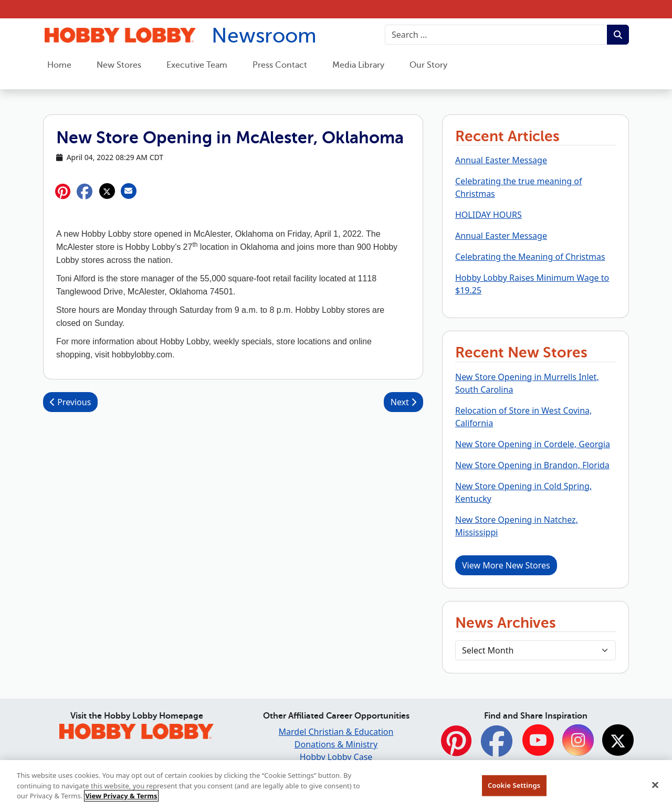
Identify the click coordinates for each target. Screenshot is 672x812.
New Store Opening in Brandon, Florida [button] (532, 465)
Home (59, 65)
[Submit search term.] (618, 35)
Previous (70, 402)
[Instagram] (578, 741)
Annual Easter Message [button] (501, 160)
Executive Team (197, 65)
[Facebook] (497, 747)
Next (403, 402)
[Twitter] (618, 741)
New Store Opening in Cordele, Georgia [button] (533, 444)
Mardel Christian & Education (336, 732)
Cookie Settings (514, 789)
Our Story (428, 65)
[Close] (655, 789)
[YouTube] (538, 741)
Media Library (358, 65)
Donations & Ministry (336, 744)
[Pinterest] (456, 747)
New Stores (119, 65)
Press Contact (280, 65)
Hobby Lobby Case (336, 757)
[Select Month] (535, 650)
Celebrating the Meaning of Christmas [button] (530, 257)
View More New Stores (506, 565)
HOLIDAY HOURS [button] (489, 215)
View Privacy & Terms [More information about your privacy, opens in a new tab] (121, 799)
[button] (85, 191)
